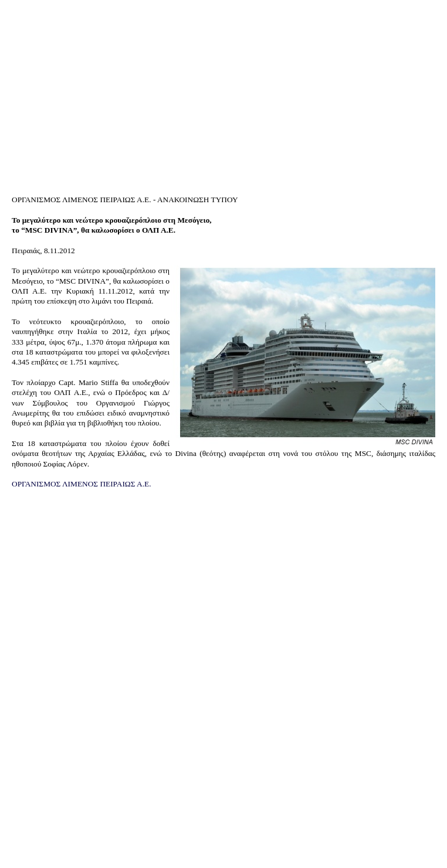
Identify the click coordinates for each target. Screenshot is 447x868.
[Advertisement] (223, 92)
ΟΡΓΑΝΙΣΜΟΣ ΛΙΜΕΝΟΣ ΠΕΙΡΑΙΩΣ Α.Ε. (82, 484)
